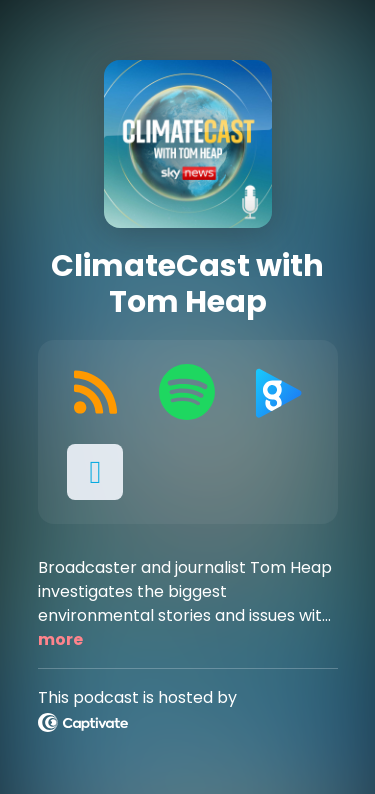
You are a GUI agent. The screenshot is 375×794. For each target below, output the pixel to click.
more (60, 639)
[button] (96, 472)
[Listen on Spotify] (187, 392)
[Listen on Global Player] (279, 392)
